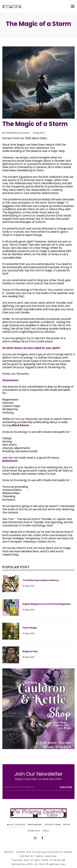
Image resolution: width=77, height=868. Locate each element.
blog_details (16, 824)
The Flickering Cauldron (17, 133)
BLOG (67, 824)
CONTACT (34, 831)
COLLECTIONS (53, 824)
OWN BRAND (35, 824)
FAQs (46, 831)
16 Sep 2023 (39, 133)
